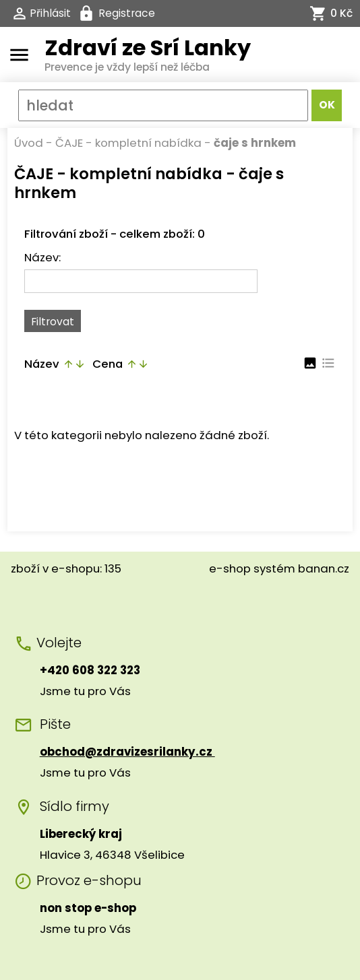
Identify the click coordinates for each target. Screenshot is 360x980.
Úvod (29, 143)
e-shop (230, 568)
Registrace (127, 13)
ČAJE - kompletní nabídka (128, 143)
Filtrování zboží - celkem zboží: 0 (115, 234)
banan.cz (324, 568)
